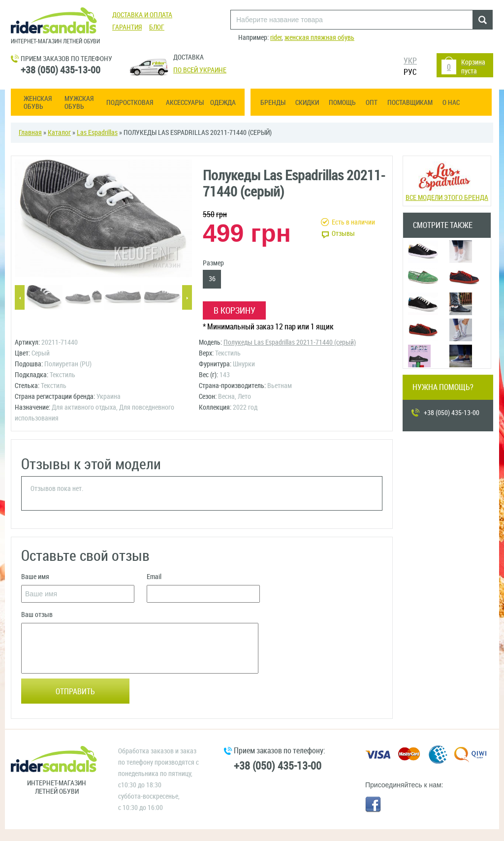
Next (187, 298)
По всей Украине (200, 70)
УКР (410, 61)
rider (276, 38)
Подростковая (130, 103)
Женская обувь (38, 103)
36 (212, 279)
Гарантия (127, 27)
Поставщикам (410, 103)
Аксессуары (185, 103)
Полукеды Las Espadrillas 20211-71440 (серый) (290, 342)
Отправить (75, 692)
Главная (30, 133)
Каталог (59, 133)
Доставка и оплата (142, 15)
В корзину (235, 311)
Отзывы (343, 234)
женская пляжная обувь (319, 38)
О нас (451, 103)
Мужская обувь (79, 103)
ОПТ (372, 103)
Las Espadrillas (97, 133)
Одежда (223, 103)
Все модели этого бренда (447, 180)
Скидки (307, 103)
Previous (20, 298)
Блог (157, 27)
